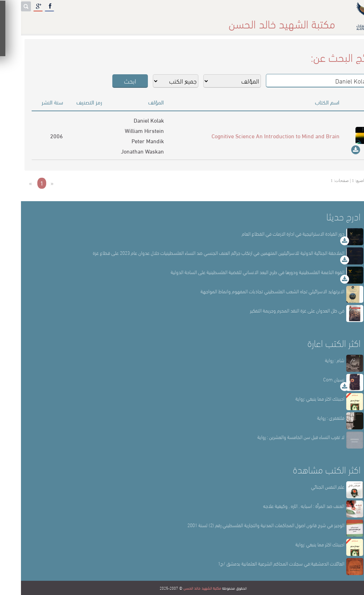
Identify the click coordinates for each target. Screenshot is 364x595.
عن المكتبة (251, 21)
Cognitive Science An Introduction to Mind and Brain (255, 136)
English (21, 21)
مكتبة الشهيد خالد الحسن (181, 588)
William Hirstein (123, 130)
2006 (36, 136)
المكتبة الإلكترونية (74, 21)
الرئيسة (293, 21)
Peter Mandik (127, 141)
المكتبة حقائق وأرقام (139, 21)
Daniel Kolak (128, 120)
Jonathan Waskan (121, 151)
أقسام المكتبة (200, 21)
